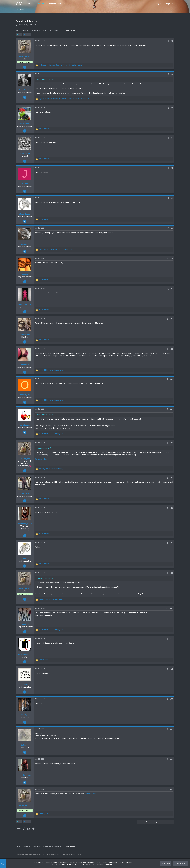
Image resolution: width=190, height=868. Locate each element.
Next (26, 35)
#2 (172, 74)
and (51, 370)
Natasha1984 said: (44, 578)
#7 (172, 228)
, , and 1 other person (64, 99)
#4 (172, 138)
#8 (172, 258)
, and (55, 249)
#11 (172, 349)
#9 (172, 289)
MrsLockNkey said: (44, 79)
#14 (172, 443)
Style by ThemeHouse (73, 855)
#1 (172, 41)
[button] (64, 4)
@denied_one (91, 794)
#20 (172, 639)
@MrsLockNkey (41, 459)
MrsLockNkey (23, 25)
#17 (172, 543)
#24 (172, 759)
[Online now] (25, 120)
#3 (172, 108)
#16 (172, 508)
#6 (172, 198)
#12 (172, 379)
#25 (172, 789)
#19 (172, 609)
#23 (172, 729)
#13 (172, 409)
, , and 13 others (61, 65)
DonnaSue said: (43, 448)
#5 (172, 168)
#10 (172, 319)
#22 (172, 699)
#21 (172, 669)
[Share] (168, 41)
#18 (172, 573)
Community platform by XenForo (39, 855)
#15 (172, 478)
